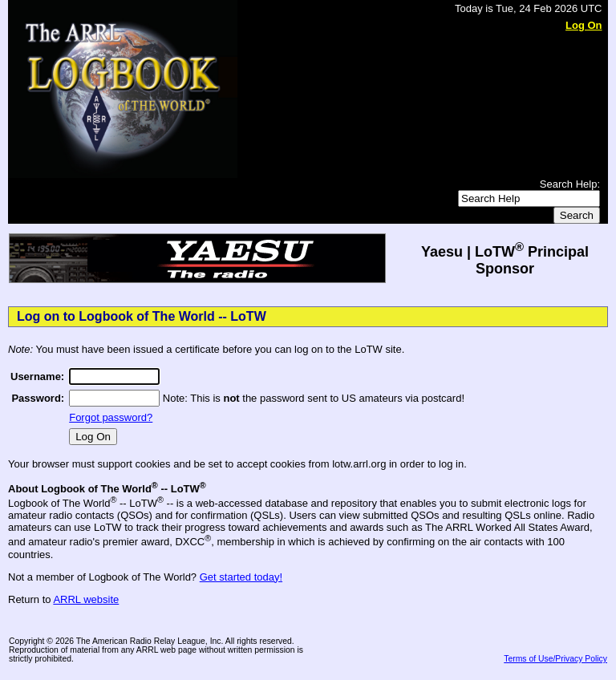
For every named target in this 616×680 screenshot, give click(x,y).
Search (577, 215)
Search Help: (570, 184)
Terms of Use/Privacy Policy (555, 659)
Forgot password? (111, 417)
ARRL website (86, 599)
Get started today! (241, 577)
